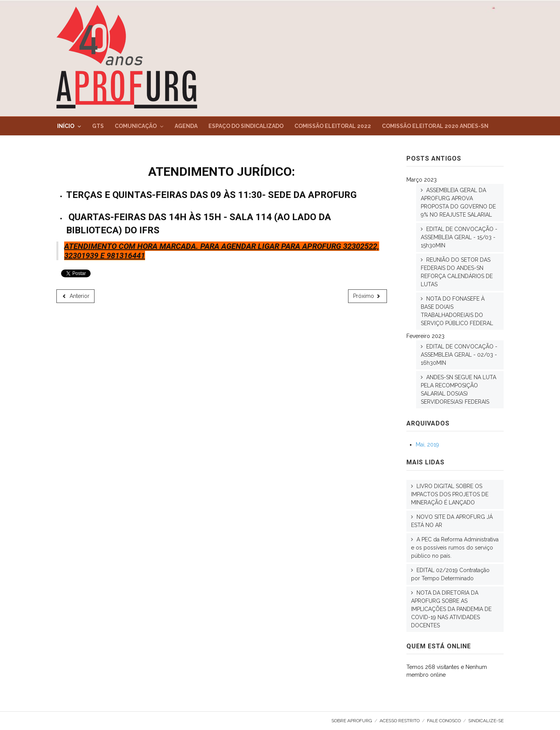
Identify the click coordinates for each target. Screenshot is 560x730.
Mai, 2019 (427, 445)
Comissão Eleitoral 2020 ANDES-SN (435, 126)
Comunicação (136, 126)
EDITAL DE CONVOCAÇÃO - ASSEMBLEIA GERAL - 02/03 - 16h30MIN (459, 355)
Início (66, 126)
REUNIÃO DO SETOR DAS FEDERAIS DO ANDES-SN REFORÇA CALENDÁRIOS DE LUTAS (457, 272)
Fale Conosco (444, 721)
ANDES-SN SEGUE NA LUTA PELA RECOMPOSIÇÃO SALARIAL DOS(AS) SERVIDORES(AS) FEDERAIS (458, 390)
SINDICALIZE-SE (486, 721)
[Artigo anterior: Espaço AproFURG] (75, 296)
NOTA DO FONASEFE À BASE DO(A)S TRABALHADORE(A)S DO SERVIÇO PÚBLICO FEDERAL (457, 311)
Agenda (186, 126)
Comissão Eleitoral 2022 (333, 126)
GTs (98, 126)
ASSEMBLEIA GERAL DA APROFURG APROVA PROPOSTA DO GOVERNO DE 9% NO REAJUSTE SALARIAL (458, 202)
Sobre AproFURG (352, 721)
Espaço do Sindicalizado (246, 126)
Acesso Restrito (400, 721)
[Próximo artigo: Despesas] (368, 296)
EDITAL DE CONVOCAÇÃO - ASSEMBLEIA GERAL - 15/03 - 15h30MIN (459, 237)
